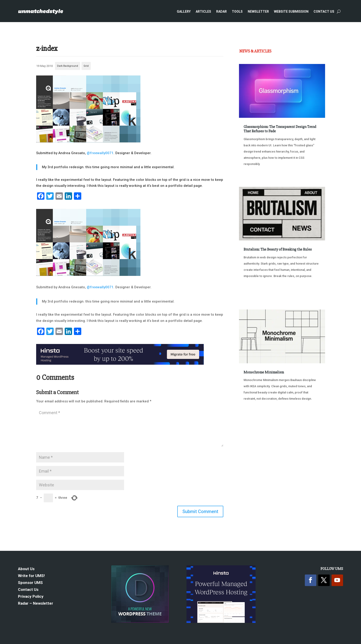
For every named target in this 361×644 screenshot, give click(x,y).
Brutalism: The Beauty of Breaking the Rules (278, 249)
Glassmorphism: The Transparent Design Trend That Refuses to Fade (280, 129)
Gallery (184, 12)
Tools (237, 12)
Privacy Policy (31, 597)
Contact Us (324, 12)
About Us (26, 569)
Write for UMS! (31, 576)
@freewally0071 (100, 153)
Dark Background (68, 66)
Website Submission (291, 12)
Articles (203, 12)
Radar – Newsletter (36, 604)
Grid (86, 66)
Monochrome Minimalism (264, 372)
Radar (221, 12)
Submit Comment (200, 511)
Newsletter (258, 12)
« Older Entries (254, 426)
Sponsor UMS (30, 583)
